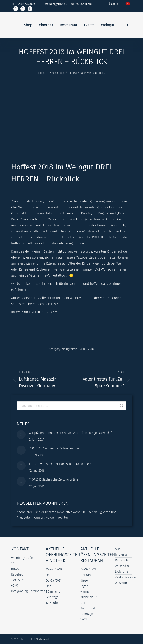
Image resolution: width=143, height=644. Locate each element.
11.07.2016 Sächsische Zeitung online (54, 480)
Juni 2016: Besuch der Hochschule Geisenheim (61, 464)
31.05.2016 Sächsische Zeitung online (54, 448)
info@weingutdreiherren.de (30, 591)
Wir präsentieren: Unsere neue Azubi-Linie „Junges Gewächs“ (71, 433)
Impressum (123, 555)
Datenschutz (124, 560)
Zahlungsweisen (126, 577)
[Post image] (21, 435)
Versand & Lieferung (122, 569)
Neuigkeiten (69, 349)
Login (113, 4)
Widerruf (121, 583)
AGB (118, 549)
